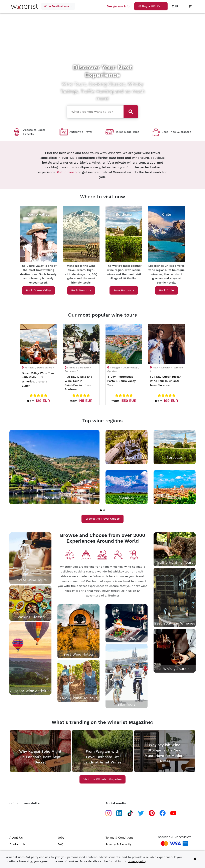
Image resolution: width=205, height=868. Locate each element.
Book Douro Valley (38, 290)
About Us (16, 838)
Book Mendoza (81, 290)
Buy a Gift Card (151, 6)
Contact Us (17, 844)
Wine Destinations (57, 6)
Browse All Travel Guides (102, 519)
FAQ (60, 844)
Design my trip (118, 6)
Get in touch (67, 172)
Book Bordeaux (124, 290)
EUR (176, 6)
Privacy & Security (119, 844)
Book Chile (166, 290)
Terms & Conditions (120, 838)
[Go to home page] (22, 6)
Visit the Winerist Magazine (102, 779)
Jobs (61, 838)
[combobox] (95, 111)
